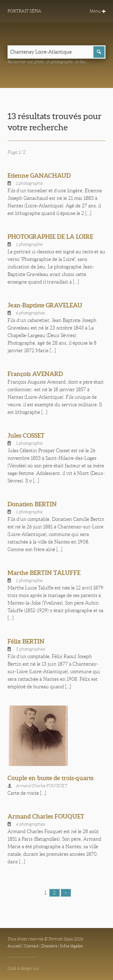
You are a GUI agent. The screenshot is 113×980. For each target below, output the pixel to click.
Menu (98, 11)
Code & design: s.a (23, 968)
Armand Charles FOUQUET (46, 816)
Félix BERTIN (26, 641)
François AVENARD (35, 374)
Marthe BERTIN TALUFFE (44, 573)
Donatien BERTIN (32, 504)
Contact (31, 946)
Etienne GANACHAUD (39, 175)
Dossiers (49, 946)
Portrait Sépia (24, 11)
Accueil (14, 946)
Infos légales (71, 946)
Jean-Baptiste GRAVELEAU (45, 305)
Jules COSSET (26, 435)
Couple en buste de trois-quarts (50, 778)
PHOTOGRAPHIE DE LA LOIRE (50, 237)
